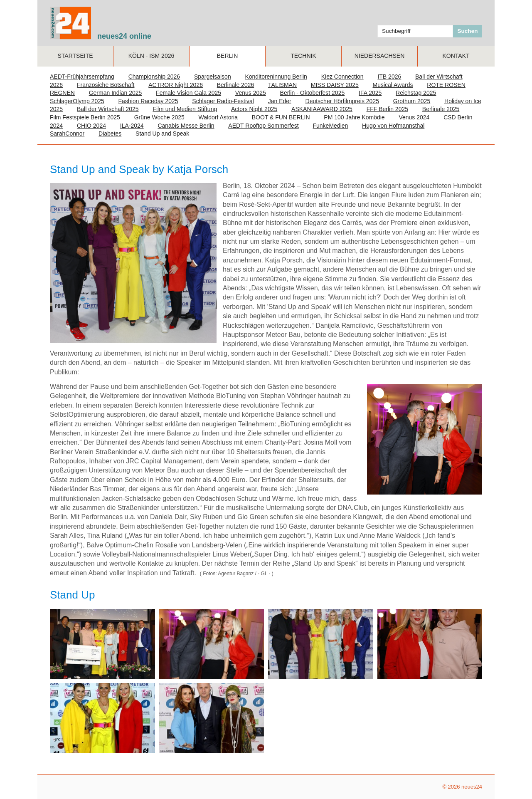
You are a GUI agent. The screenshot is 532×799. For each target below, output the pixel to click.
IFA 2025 (370, 93)
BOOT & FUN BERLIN (281, 117)
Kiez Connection (342, 77)
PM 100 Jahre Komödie (354, 117)
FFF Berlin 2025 (387, 109)
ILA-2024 (132, 126)
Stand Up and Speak (162, 134)
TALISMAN (282, 85)
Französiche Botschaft (106, 85)
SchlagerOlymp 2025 (77, 101)
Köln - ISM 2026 (151, 56)
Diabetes (110, 134)
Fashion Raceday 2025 (148, 101)
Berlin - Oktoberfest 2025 (313, 93)
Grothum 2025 (412, 101)
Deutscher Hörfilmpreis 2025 (342, 101)
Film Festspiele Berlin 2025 (85, 117)
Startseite (75, 56)
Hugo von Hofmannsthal (393, 126)
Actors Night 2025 (254, 109)
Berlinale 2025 (441, 109)
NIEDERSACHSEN (380, 56)
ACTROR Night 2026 (176, 85)
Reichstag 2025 (416, 93)
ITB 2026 (389, 77)
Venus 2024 (414, 117)
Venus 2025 (251, 93)
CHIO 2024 (91, 126)
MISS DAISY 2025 (335, 85)
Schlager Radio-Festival (223, 101)
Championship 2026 (154, 77)
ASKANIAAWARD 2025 (322, 109)
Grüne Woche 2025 (159, 117)
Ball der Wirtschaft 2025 (108, 109)
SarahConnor (67, 134)
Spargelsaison (213, 77)
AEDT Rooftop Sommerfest (263, 126)
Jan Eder (280, 101)
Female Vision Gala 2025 (188, 93)
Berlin (228, 56)
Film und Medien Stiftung (185, 109)
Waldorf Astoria (218, 117)
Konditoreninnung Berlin (276, 77)
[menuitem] (75, 56)
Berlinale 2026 (236, 85)
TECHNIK (303, 56)
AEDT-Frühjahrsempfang (82, 77)
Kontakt (456, 56)
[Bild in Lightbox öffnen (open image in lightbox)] (102, 644)
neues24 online (124, 36)
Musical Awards (393, 85)
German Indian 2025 (116, 93)
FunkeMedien (330, 126)
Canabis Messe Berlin (186, 126)
